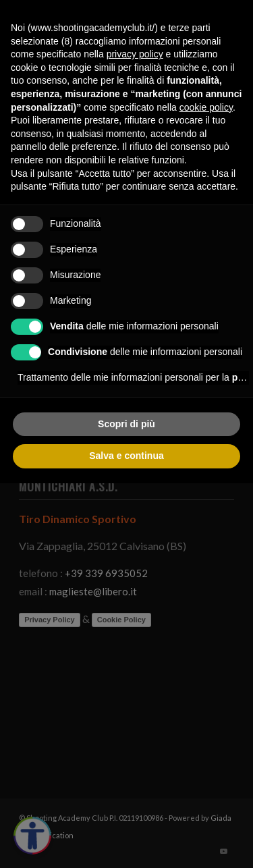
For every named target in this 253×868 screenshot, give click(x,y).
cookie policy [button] (206, 107)
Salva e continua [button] (126, 456)
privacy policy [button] (135, 54)
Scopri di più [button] (126, 424)
